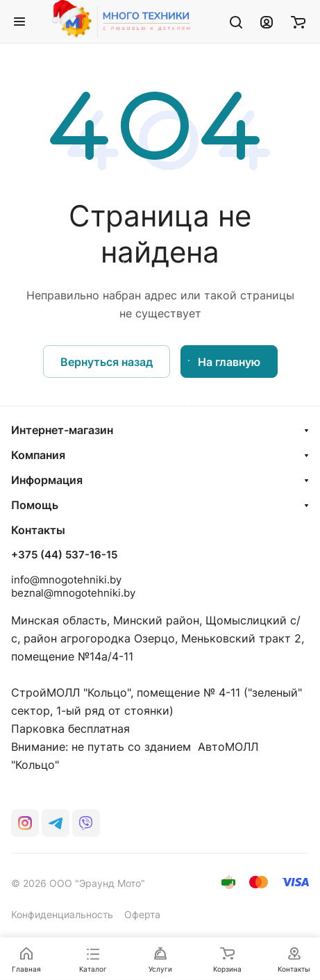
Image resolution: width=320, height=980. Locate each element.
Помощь (35, 505)
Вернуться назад (107, 362)
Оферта (142, 914)
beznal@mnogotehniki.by (73, 593)
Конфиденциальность (62, 914)
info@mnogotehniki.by (66, 580)
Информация (47, 480)
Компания (38, 455)
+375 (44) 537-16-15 (64, 555)
